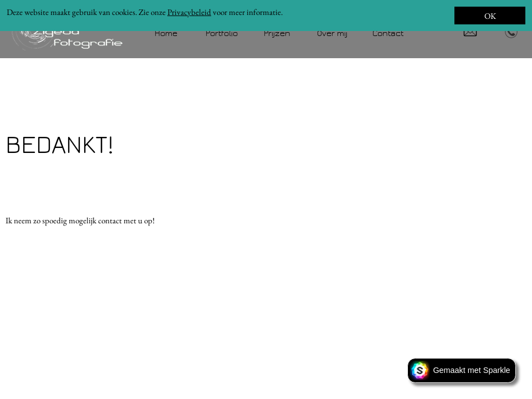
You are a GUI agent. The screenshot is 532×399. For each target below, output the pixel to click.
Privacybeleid (189, 12)
